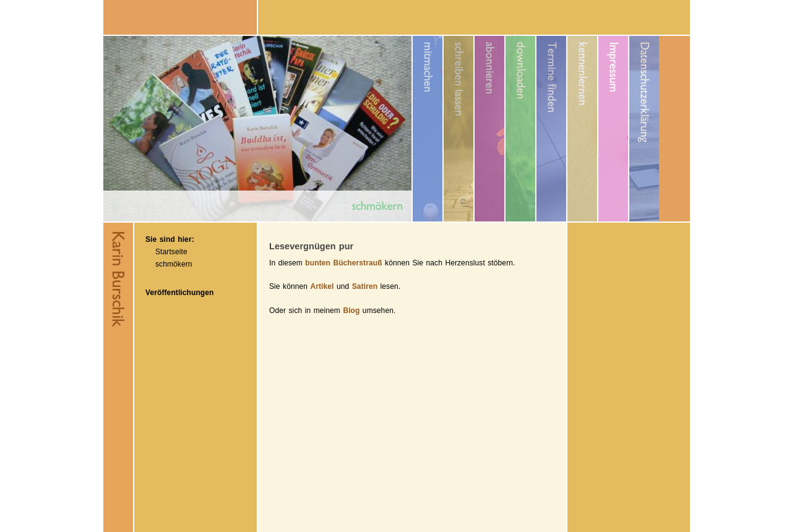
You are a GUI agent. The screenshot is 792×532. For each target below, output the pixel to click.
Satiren (365, 286)
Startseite (171, 252)
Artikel (322, 286)
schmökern (174, 264)
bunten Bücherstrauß (343, 263)
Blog (351, 311)
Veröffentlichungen (179, 293)
